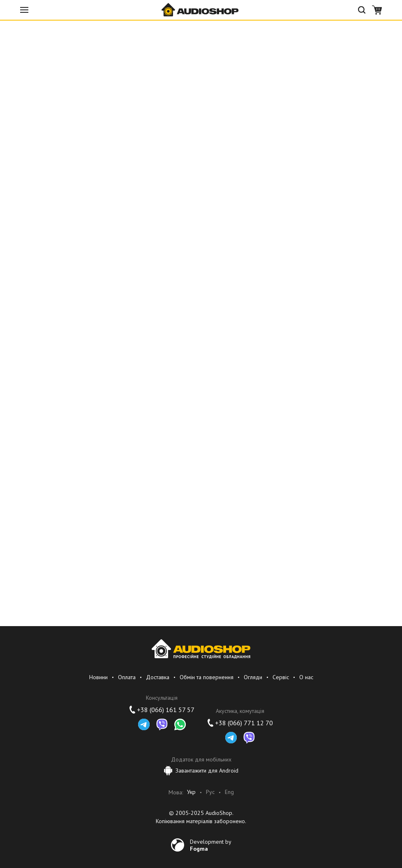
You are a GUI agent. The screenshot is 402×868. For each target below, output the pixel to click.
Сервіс (281, 677)
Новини (98, 677)
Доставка (158, 677)
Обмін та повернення (207, 677)
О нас (306, 677)
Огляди (253, 677)
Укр (191, 792)
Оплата (127, 677)
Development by (211, 845)
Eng (229, 792)
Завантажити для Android (201, 771)
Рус (210, 792)
